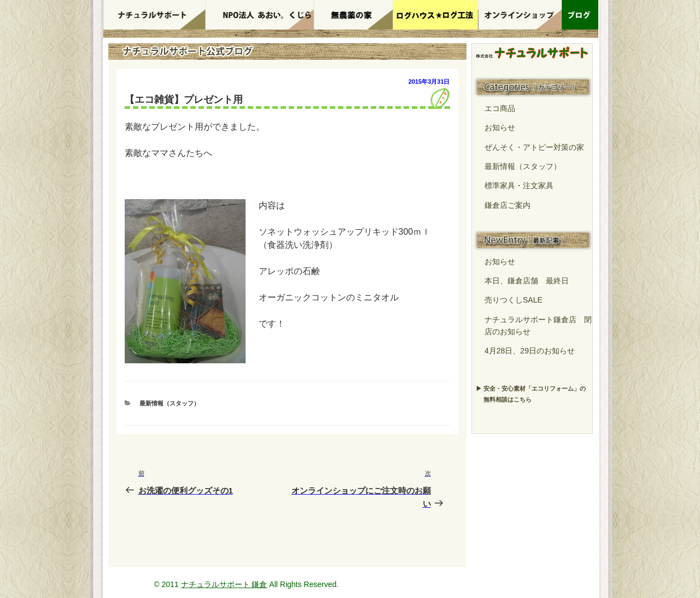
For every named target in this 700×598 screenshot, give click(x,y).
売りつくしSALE (514, 300)
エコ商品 (500, 108)
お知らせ (500, 127)
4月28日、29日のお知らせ (530, 351)
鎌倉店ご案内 (507, 205)
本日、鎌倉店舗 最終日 (527, 281)
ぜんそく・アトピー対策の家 (534, 147)
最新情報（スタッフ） (170, 403)
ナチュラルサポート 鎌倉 (224, 584)
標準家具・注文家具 (519, 185)
